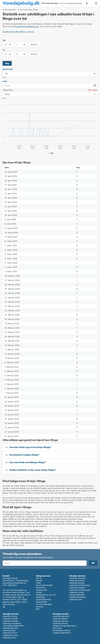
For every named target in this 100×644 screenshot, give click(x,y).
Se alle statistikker (10, 10)
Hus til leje (57, 628)
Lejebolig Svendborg (12, 623)
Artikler (39, 592)
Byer (5, 81)
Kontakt (39, 580)
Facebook (4, 607)
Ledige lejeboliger (77, 595)
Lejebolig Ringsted (77, 578)
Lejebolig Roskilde (11, 621)
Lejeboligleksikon (43, 599)
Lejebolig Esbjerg (77, 583)
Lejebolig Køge (9, 630)
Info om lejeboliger (44, 604)
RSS (38, 609)
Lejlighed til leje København (65, 626)
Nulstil (4, 77)
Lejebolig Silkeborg (78, 597)
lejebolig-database (75, 3)
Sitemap (40, 607)
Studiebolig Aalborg (61, 630)
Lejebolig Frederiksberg (80, 585)
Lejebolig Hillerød (60, 618)
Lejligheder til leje (10, 635)
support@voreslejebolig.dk (27, 26)
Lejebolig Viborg (10, 616)
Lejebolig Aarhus (10, 633)
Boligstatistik (42, 602)
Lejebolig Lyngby (77, 592)
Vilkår (38, 583)
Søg (7, 63)
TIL (4, 50)
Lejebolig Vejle (76, 599)
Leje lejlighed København (13, 626)
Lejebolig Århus (9, 638)
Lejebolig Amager (77, 580)
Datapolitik (41, 588)
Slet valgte (93, 90)
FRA (4, 40)
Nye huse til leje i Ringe (29, 10)
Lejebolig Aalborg (60, 621)
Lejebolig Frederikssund (80, 590)
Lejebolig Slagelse (77, 588)
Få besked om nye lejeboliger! (87, 3)
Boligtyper (8, 69)
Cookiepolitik (42, 590)
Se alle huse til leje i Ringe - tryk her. (18, 32)
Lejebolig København (62, 633)
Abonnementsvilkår (44, 585)
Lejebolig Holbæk (10, 618)
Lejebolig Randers (10, 628)
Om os (39, 578)
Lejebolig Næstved (61, 616)
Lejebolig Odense (60, 623)
